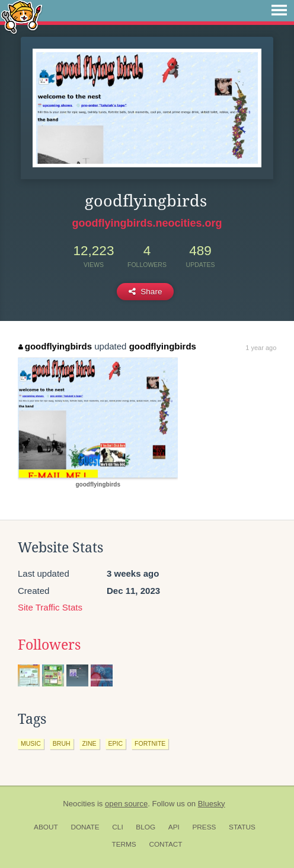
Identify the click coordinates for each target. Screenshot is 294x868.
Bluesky (212, 804)
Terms (124, 844)
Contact (165, 844)
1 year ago (261, 348)
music (31, 743)
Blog (146, 827)
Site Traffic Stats (50, 607)
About (46, 827)
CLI (117, 827)
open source (126, 804)
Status (242, 827)
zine (90, 743)
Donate (85, 827)
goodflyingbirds (55, 346)
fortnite (150, 743)
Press (204, 827)
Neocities (79, 804)
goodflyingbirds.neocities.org (147, 223)
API (174, 827)
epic (116, 743)
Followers (49, 645)
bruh (62, 743)
